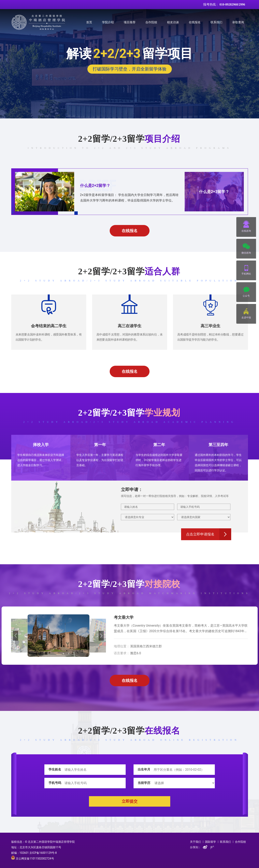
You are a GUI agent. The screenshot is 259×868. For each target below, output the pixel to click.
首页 (89, 22)
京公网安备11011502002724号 (33, 859)
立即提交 (130, 801)
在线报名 (195, 22)
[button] (16, 636)
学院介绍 (108, 22)
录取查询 (238, 22)
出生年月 (144, 769)
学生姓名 (55, 769)
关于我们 (195, 842)
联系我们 (216, 22)
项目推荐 (130, 22)
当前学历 (144, 783)
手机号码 (55, 783)
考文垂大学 (124, 617)
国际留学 (210, 842)
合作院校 (151, 22)
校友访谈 (173, 22)
